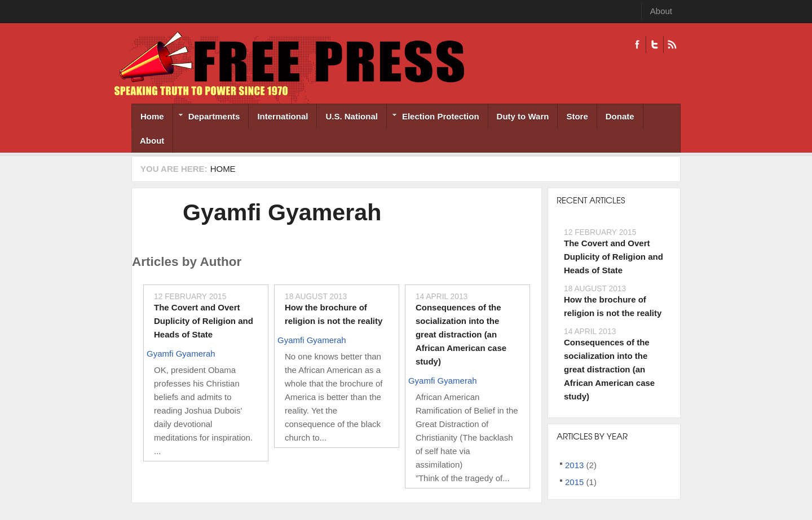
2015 (574, 482)
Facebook (637, 45)
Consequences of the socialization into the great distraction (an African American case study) (461, 334)
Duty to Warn (523, 116)
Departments (207, 117)
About (661, 11)
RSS (672, 45)
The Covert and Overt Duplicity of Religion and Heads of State (204, 321)
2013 (574, 465)
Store (577, 116)
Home (152, 116)
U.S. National (352, 116)
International (283, 116)
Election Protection (433, 117)
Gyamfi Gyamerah (282, 212)
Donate (620, 116)
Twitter (654, 45)
